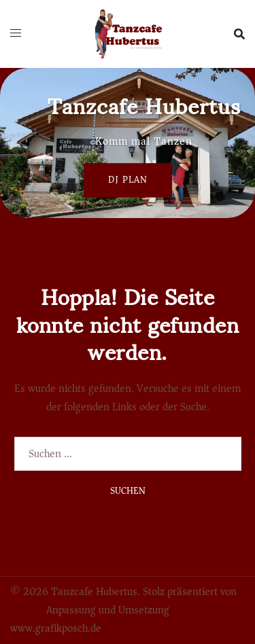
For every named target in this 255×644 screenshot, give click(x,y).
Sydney (27, 610)
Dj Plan (128, 180)
